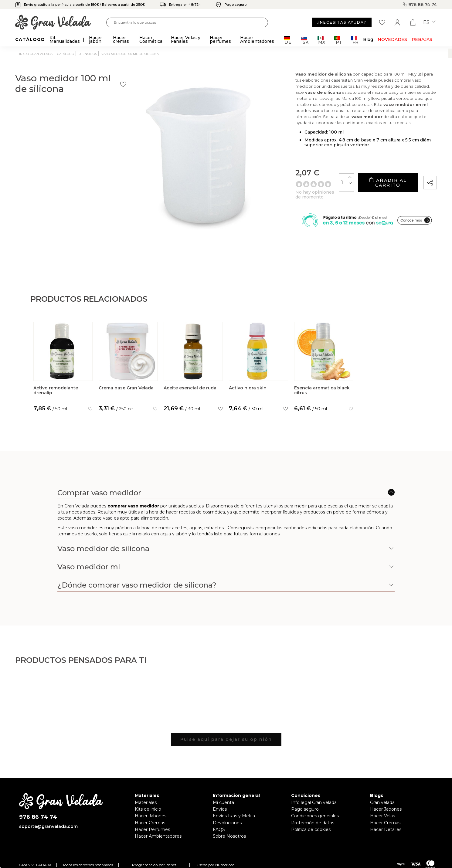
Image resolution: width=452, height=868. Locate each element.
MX (321, 40)
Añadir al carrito (370, 191)
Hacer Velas (382, 816)
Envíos (220, 809)
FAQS (219, 829)
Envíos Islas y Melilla (234, 816)
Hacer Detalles (386, 829)
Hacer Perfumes (152, 829)
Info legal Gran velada (314, 802)
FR (355, 40)
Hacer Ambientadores (158, 836)
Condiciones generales (315, 816)
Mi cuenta (223, 802)
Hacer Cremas (150, 823)
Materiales (146, 802)
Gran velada (382, 802)
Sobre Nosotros (229, 836)
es (429, 22)
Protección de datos (313, 823)
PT (338, 40)
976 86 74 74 (420, 5)
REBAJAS (422, 39)
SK (305, 40)
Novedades (392, 39)
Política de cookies (311, 829)
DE (288, 40)
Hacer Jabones (151, 816)
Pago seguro (305, 809)
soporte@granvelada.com (48, 826)
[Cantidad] (311, 190)
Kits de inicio (148, 809)
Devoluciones (227, 823)
